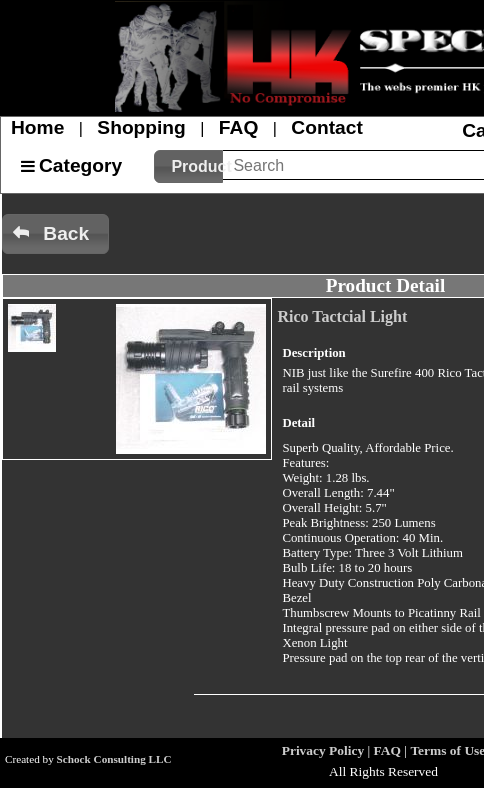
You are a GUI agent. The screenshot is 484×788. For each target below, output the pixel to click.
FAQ (238, 127)
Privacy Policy (323, 750)
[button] (188, 166)
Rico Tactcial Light (342, 316)
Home (37, 127)
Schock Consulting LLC (114, 759)
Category (80, 165)
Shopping (141, 127)
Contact (326, 127)
